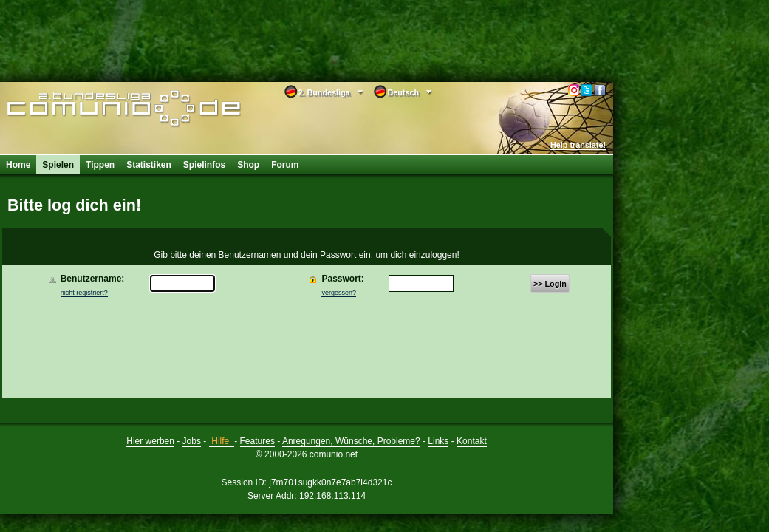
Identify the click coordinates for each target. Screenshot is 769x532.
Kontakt (472, 441)
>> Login (550, 284)
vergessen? (339, 293)
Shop (248, 165)
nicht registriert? (84, 293)
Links (438, 441)
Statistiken (149, 165)
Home (18, 165)
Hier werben (150, 441)
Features (257, 441)
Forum (285, 165)
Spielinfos (204, 165)
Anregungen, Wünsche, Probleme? (351, 441)
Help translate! (578, 145)
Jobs (192, 441)
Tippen (100, 165)
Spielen (58, 165)
